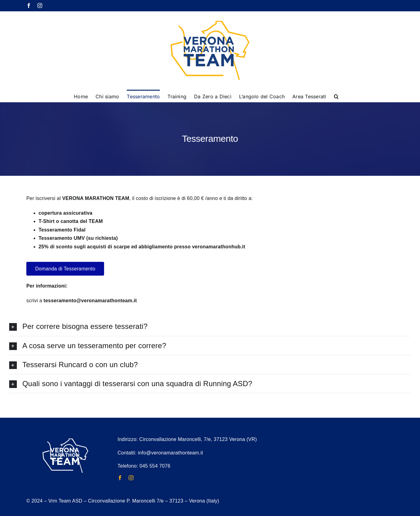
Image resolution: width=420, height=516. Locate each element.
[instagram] (131, 478)
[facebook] (120, 478)
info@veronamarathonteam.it (170, 453)
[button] (336, 96)
